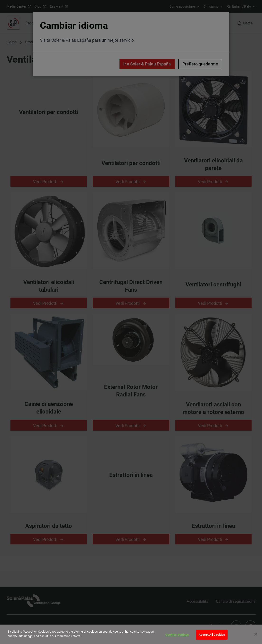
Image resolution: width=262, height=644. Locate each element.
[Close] (256, 634)
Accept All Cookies (212, 635)
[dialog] (131, 634)
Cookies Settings (177, 635)
